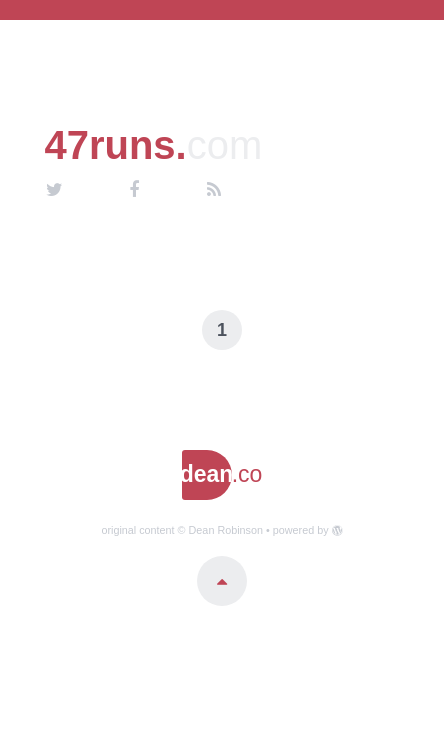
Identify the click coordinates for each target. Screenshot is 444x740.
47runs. (153, 145)
